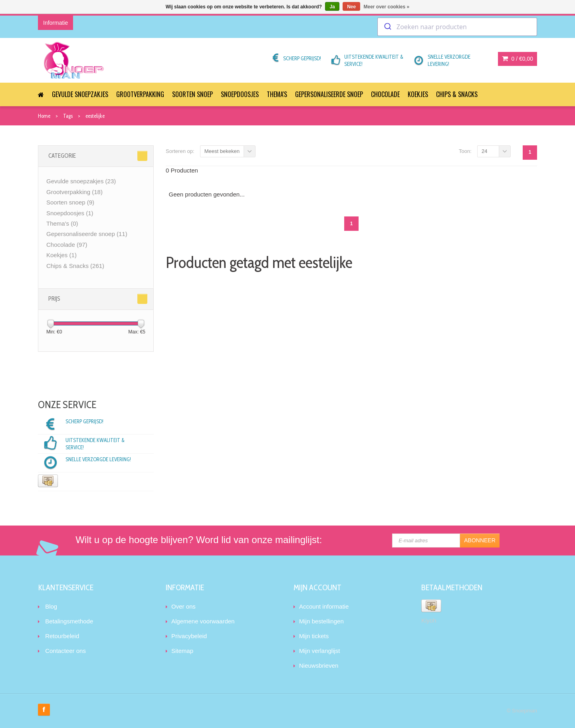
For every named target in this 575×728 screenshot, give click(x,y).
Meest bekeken (222, 151)
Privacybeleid (189, 636)
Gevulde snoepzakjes (80, 94)
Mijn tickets (314, 636)
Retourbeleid (62, 636)
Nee (351, 7)
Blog (51, 606)
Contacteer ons (65, 651)
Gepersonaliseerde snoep (329, 94)
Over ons (183, 606)
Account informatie (324, 606)
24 (484, 151)
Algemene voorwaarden (203, 621)
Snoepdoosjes (240, 94)
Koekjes (418, 94)
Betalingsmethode (69, 621)
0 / (517, 59)
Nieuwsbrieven (319, 666)
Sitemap (182, 651)
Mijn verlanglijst (320, 651)
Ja (332, 7)
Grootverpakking (140, 94)
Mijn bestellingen (321, 621)
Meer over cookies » (387, 7)
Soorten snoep (192, 94)
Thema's (277, 94)
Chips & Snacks (457, 94)
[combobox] (457, 27)
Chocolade (385, 94)
